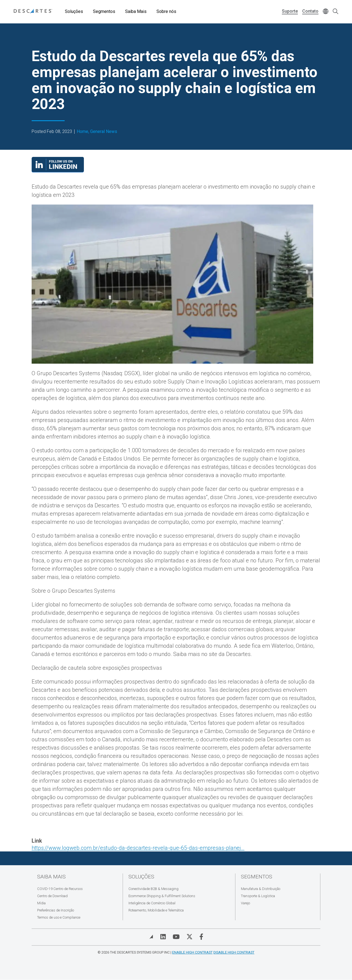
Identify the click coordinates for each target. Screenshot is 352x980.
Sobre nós (166, 11)
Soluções (74, 11)
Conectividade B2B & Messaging (153, 889)
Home (82, 132)
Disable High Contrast (234, 952)
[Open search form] (335, 12)
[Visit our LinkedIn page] (58, 171)
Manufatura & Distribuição (261, 889)
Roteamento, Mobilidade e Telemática (156, 910)
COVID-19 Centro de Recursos (60, 889)
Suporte (290, 11)
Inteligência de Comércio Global (152, 903)
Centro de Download (52, 896)
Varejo (245, 903)
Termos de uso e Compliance (59, 917)
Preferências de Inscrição (56, 910)
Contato (310, 11)
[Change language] (326, 12)
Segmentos (104, 11)
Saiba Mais (136, 11)
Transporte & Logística (258, 896)
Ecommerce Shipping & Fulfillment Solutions (162, 896)
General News (104, 132)
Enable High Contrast (192, 952)
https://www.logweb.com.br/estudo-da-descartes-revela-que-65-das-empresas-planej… (138, 848)
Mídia (41, 903)
